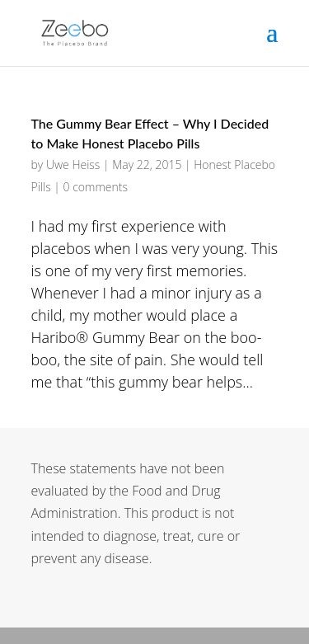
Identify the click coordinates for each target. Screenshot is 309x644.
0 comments (96, 187)
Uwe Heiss (73, 165)
